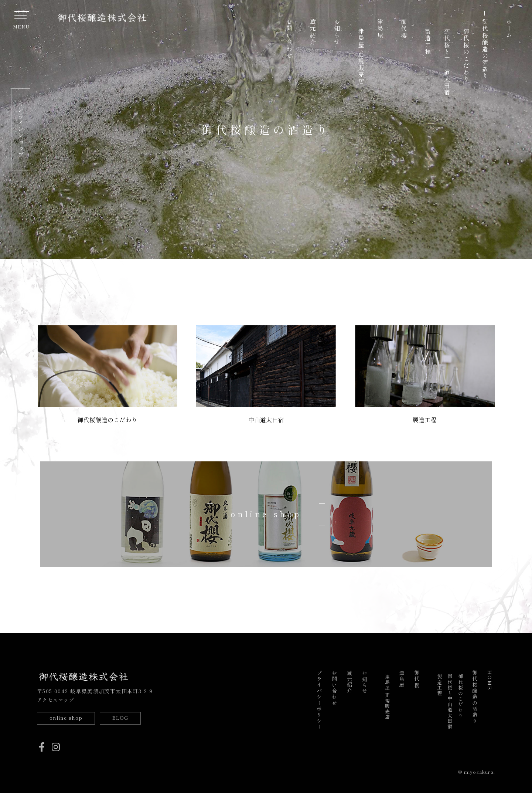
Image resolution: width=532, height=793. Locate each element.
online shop (67, 717)
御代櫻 (404, 29)
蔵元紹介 (313, 32)
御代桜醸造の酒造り (485, 49)
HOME (490, 679)
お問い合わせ (289, 39)
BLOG (125, 717)
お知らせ (337, 32)
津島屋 (380, 29)
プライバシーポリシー (319, 699)
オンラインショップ (21, 129)
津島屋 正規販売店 (361, 57)
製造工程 (428, 42)
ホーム (509, 29)
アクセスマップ (57, 698)
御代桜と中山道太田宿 (447, 62)
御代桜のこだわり (466, 55)
